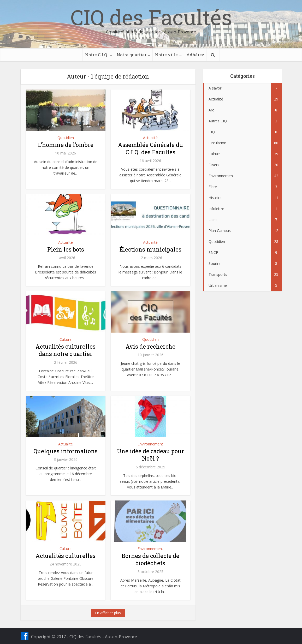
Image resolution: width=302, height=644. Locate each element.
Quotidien (66, 138)
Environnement (150, 444)
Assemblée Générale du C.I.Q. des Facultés (150, 148)
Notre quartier (132, 55)
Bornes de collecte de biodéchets (150, 559)
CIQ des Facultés (151, 17)
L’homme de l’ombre (66, 145)
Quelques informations (66, 451)
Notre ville (166, 55)
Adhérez (195, 55)
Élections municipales (150, 249)
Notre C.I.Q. (97, 55)
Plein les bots (66, 249)
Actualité (150, 138)
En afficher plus (108, 613)
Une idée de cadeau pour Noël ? (150, 455)
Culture (66, 339)
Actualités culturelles (66, 556)
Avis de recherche (150, 346)
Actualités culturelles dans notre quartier (66, 350)
